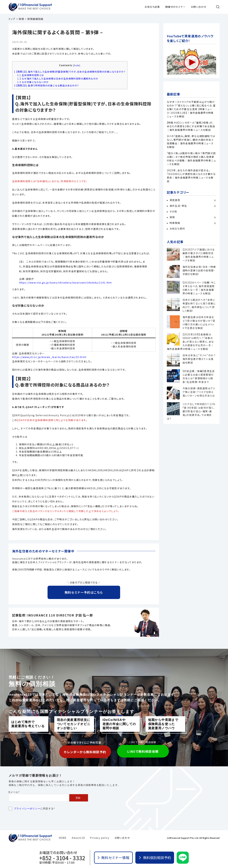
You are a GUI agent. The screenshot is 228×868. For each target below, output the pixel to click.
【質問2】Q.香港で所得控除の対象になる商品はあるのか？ (46, 85)
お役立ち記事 (152, 7)
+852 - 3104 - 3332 (62, 858)
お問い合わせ (199, 7)
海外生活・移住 (178, 206)
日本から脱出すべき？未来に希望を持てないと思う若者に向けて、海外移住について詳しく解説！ (199, 305)
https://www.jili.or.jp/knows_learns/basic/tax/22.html (49, 357)
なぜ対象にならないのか (33, 82)
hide (77, 65)
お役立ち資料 (177, 229)
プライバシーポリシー (27, 809)
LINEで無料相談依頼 (143, 751)
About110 (78, 838)
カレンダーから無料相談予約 (85, 752)
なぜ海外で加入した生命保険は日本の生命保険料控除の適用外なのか (58, 79)
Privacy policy (100, 838)
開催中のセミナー (175, 7)
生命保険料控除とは (31, 75)
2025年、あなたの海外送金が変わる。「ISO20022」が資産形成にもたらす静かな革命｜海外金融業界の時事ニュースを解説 (191, 176)
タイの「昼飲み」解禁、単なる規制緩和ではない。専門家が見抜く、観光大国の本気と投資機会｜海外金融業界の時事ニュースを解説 (191, 141)
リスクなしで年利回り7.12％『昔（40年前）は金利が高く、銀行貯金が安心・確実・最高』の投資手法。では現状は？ (191, 411)
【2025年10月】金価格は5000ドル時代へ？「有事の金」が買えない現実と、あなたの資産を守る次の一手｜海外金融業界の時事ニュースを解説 (190, 342)
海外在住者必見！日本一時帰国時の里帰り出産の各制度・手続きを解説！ (199, 270)
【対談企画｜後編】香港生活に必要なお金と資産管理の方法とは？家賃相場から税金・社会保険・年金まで (199, 376)
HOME (63, 838)
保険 (172, 217)
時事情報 (175, 223)
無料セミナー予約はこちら (84, 592)
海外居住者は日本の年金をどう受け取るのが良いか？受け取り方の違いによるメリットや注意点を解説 (199, 322)
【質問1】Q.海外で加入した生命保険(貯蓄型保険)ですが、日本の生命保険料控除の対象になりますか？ (70, 72)
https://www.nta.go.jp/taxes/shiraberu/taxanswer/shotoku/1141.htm (65, 282)
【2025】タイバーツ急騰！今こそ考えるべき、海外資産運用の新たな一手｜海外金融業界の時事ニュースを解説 (199, 288)
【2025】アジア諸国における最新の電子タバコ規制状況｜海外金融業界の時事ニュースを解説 (199, 255)
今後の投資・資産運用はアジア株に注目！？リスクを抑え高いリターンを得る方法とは (199, 392)
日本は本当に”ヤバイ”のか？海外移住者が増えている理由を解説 (199, 359)
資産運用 (175, 200)
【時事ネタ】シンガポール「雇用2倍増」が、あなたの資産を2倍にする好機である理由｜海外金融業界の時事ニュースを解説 (191, 126)
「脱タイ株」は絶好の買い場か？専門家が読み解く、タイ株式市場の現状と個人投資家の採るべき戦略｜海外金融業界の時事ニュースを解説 (191, 159)
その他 (173, 211)
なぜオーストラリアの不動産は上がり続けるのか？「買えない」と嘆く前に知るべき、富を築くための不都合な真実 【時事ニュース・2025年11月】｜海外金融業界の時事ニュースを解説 (191, 109)
